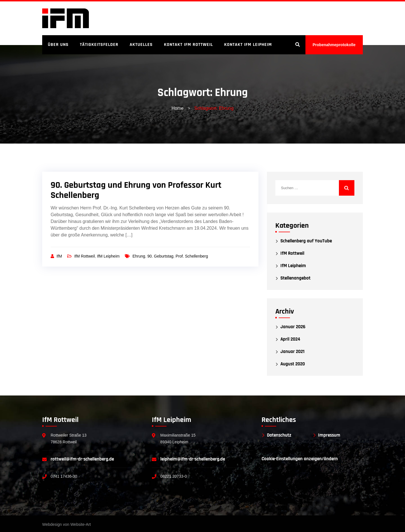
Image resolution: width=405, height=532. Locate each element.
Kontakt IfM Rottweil (188, 45)
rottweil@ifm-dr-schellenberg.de (82, 459)
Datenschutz (279, 435)
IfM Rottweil (85, 256)
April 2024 (290, 339)
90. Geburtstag (160, 256)
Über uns (58, 45)
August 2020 (293, 364)
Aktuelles (141, 45)
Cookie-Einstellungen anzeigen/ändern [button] (300, 459)
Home (178, 108)
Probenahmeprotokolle (334, 45)
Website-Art (81, 524)
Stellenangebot (295, 278)
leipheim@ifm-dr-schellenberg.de (193, 459)
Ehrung (139, 256)
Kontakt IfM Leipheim (248, 45)
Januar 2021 (292, 352)
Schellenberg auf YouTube (306, 241)
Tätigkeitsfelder (99, 45)
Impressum (329, 435)
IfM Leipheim (108, 256)
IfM (60, 256)
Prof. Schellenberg (192, 256)
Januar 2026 (293, 327)
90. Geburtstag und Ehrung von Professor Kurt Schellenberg (136, 190)
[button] (12, 520)
